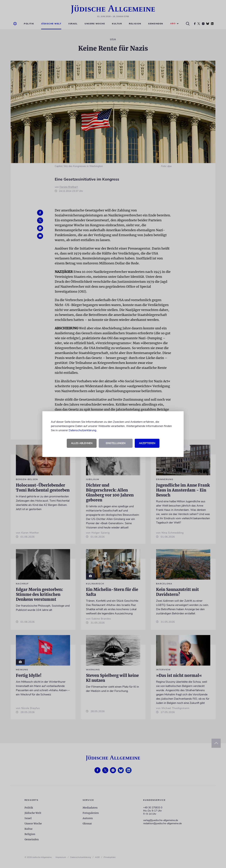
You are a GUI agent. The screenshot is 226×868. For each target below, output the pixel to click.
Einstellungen (116, 443)
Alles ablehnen (82, 443)
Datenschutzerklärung (82, 430)
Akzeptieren (147, 443)
